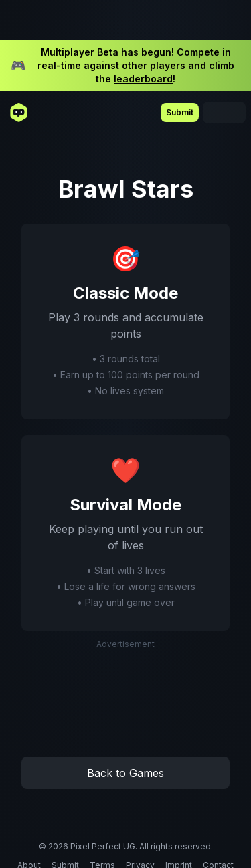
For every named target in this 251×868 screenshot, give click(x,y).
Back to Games (125, 773)
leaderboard (143, 79)
